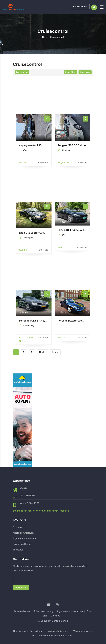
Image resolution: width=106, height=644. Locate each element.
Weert (26, 150)
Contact (55, 616)
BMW (60, 247)
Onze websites (22, 611)
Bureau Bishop (60, 621)
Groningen (28, 238)
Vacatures (18, 550)
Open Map (85, 72)
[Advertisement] (34, 99)
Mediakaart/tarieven (23, 533)
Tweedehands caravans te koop (56, 636)
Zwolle (65, 235)
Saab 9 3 (23, 250)
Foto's (62, 222)
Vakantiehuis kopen (59, 631)
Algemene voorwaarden (25, 539)
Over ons (18, 527)
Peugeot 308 (63, 162)
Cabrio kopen (37, 631)
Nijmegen (66, 150)
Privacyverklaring (43, 611)
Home (45, 37)
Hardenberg (29, 325)
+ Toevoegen (80, 7)
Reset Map (70, 72)
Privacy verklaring (22, 544)
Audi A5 (23, 162)
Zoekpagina (22, 72)
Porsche (61, 338)
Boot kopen (19, 631)
